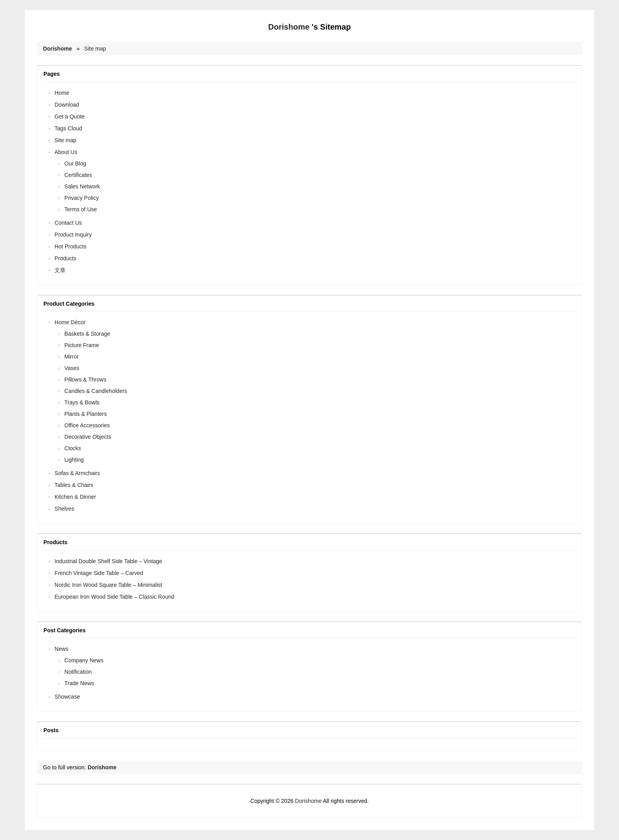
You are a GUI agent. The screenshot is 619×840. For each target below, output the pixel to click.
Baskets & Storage (87, 334)
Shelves (64, 509)
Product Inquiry (73, 235)
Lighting (74, 460)
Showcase (67, 697)
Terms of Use (81, 209)
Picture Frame (82, 345)
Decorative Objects (88, 437)
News (61, 649)
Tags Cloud (68, 128)
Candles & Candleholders (96, 391)
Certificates (78, 175)
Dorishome (289, 27)
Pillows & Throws (85, 380)
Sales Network (82, 186)
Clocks (73, 448)
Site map (95, 49)
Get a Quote (69, 117)
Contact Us (68, 223)
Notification (78, 672)
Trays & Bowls (82, 402)
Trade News (79, 683)
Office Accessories (87, 425)
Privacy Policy (82, 198)
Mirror (72, 357)
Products (65, 258)
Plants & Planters (85, 414)
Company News (84, 660)
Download (67, 105)
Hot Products (70, 246)
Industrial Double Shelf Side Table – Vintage (108, 561)
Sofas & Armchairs (77, 473)
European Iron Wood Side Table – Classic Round (114, 597)
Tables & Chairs (74, 485)
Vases (72, 368)
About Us (66, 152)
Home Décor (70, 322)
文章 (60, 270)
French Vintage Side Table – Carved (99, 573)
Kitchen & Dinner (75, 497)
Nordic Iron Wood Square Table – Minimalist (108, 585)
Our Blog (75, 163)
